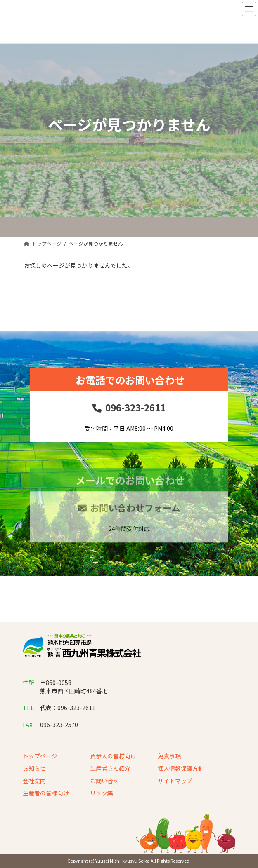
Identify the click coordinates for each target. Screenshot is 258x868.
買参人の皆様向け (113, 756)
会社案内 (34, 781)
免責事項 (169, 756)
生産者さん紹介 (110, 768)
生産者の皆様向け (46, 793)
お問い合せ (104, 781)
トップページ (40, 756)
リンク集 (102, 793)
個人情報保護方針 (181, 768)
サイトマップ (175, 781)
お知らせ (34, 768)
